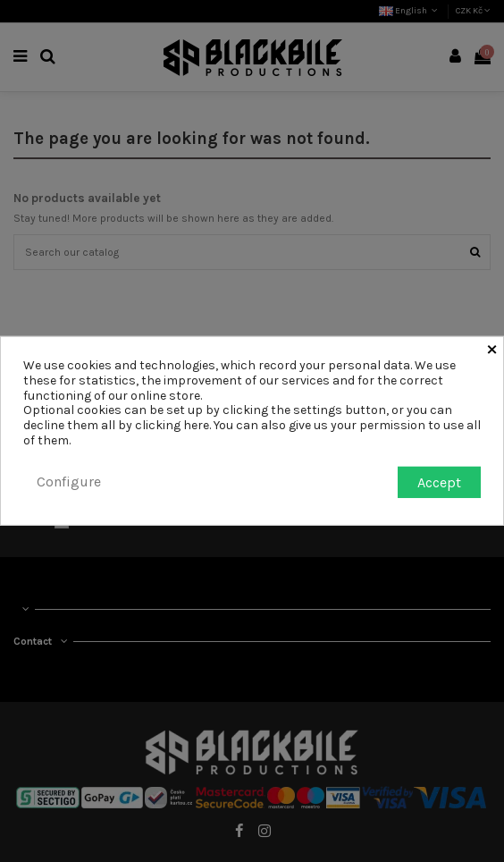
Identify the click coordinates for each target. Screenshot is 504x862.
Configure (69, 482)
